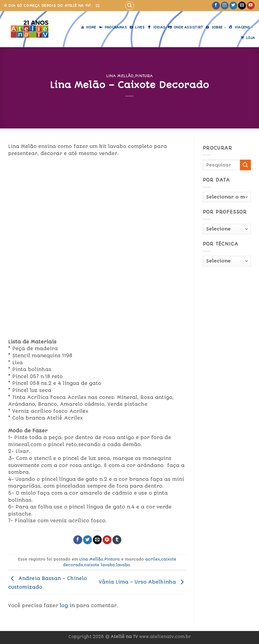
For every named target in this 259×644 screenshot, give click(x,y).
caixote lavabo (100, 565)
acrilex (153, 559)
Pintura (144, 76)
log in (67, 606)
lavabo (123, 565)
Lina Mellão (120, 76)
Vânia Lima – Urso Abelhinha (143, 582)
